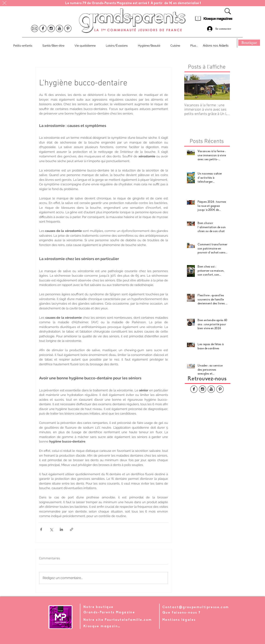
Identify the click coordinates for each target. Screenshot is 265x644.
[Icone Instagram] (51, 28)
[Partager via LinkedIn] (61, 529)
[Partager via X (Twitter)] (51, 529)
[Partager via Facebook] (41, 529)
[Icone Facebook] (43, 28)
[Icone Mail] (35, 28)
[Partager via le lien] (72, 529)
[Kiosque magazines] (218, 19)
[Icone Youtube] (60, 28)
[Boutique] (249, 43)
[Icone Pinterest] (68, 28)
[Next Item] (223, 87)
